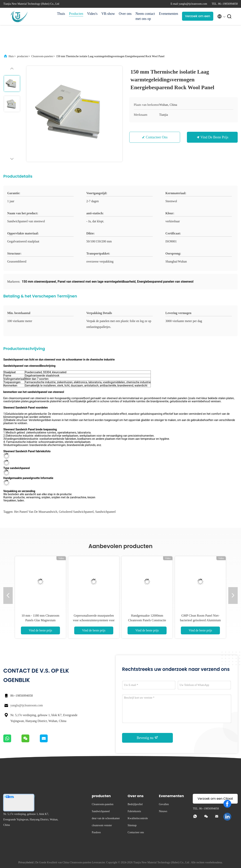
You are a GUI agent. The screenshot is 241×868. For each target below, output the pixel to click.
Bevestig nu (147, 738)
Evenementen (169, 14)
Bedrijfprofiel (135, 804)
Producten (76, 14)
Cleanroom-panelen (42, 56)
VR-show (108, 14)
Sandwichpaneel (105, 512)
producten (22, 56)
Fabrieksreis (134, 811)
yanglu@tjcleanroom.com (27, 705)
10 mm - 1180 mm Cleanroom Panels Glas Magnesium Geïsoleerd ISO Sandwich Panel (40, 620)
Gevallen (164, 804)
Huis (11, 56)
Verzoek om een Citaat (198, 17)
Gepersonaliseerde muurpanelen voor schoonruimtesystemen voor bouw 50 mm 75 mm (94, 620)
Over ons (125, 14)
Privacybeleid (26, 862)
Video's (92, 14)
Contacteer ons (157, 137)
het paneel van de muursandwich (36, 512)
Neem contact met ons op (145, 16)
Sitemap (132, 825)
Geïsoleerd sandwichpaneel (76, 512)
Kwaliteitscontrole (138, 818)
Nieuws (163, 811)
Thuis (61, 14)
